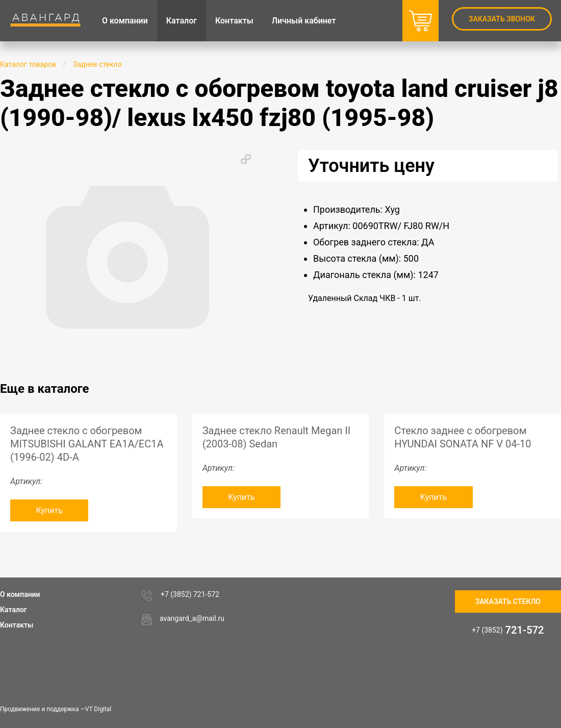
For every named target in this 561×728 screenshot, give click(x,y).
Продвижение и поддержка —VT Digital (56, 709)
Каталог (14, 610)
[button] (246, 159)
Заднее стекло (97, 64)
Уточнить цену (371, 166)
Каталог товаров (28, 64)
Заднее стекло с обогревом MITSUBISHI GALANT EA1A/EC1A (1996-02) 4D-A (87, 444)
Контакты (17, 625)
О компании (20, 594)
